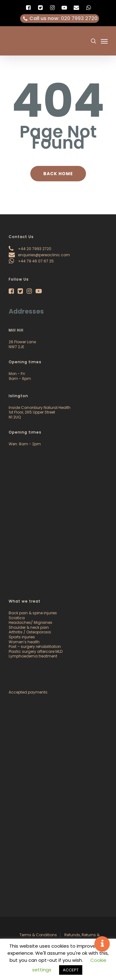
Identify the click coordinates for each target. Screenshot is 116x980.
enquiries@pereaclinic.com (39, 255)
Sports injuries (22, 637)
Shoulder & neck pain (29, 627)
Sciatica (17, 618)
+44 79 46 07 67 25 (31, 261)
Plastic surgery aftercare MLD (36, 651)
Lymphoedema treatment (33, 656)
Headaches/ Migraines (30, 622)
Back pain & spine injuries (33, 613)
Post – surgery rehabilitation (35, 646)
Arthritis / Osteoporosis (30, 632)
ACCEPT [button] (71, 970)
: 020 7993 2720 (60, 19)
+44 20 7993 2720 (30, 249)
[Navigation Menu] (104, 41)
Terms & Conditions (38, 935)
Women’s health (24, 642)
